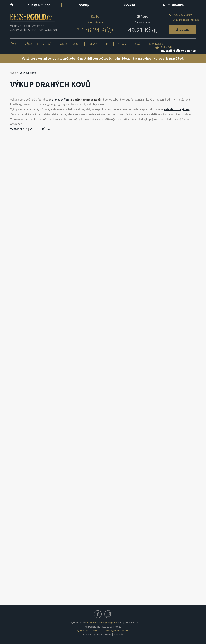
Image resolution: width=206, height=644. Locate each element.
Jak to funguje (70, 44)
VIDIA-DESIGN (104, 634)
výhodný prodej (154, 58)
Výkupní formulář (38, 44)
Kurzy (122, 44)
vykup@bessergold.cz (186, 20)
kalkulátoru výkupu (177, 109)
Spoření (129, 5)
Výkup (84, 5)
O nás (138, 44)
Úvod (14, 44)
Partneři (118, 634)
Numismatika (173, 5)
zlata (56, 100)
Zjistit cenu (182, 29)
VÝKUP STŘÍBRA (40, 129)
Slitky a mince (39, 5)
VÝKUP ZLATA (19, 129)
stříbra (65, 100)
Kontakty (156, 44)
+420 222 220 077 (183, 15)
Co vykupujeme (99, 44)
